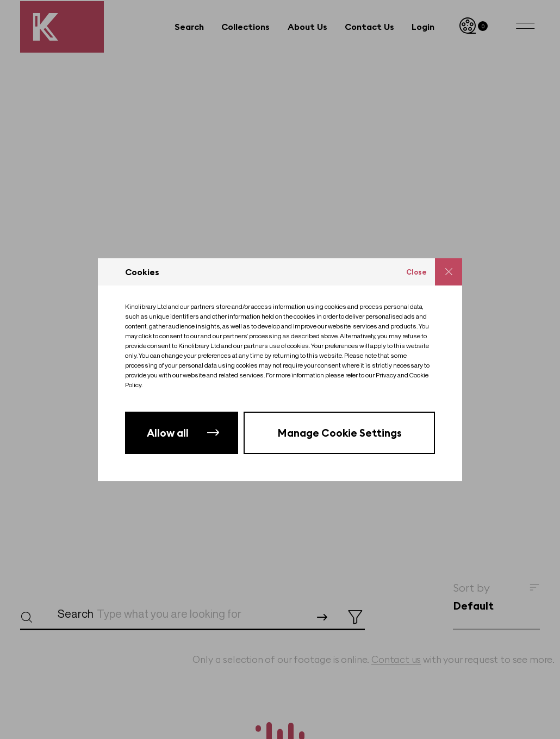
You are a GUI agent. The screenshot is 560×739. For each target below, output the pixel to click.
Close (416, 272)
